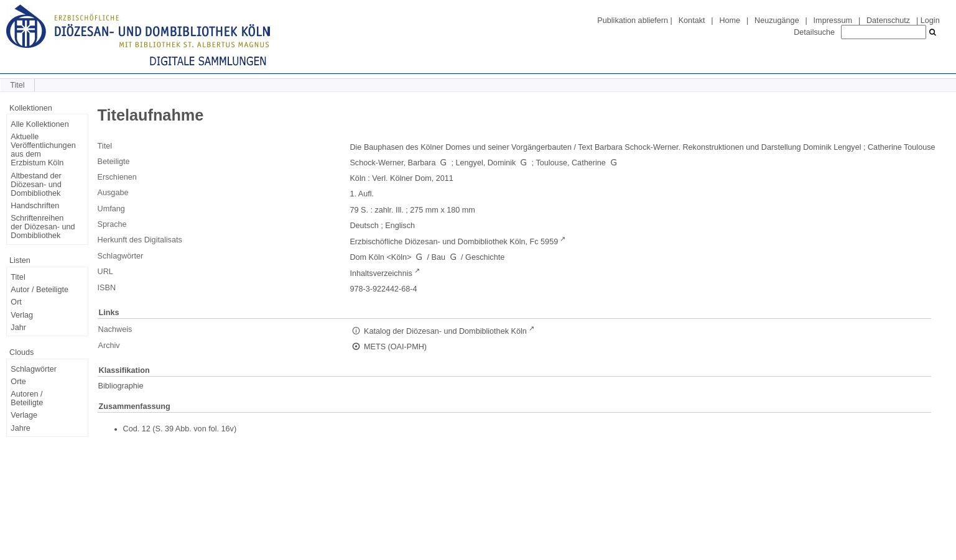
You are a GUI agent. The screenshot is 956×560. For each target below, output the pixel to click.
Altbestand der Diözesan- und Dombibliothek (36, 185)
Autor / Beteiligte (39, 290)
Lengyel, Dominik (486, 163)
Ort (16, 302)
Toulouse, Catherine (570, 163)
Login (930, 21)
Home (730, 21)
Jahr (18, 328)
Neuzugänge (777, 21)
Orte (18, 382)
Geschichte (485, 257)
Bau (439, 257)
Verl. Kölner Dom (401, 178)
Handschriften (35, 206)
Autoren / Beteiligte (27, 398)
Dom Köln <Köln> (380, 257)
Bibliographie (121, 386)
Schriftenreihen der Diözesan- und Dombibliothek (43, 227)
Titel (18, 277)
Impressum (833, 21)
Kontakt (692, 21)
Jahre (21, 428)
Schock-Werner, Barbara (392, 163)
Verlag (22, 315)
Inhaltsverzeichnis (381, 273)
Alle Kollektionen (39, 124)
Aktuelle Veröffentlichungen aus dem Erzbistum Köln (43, 150)
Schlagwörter (34, 369)
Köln (357, 178)
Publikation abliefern (633, 21)
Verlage (24, 415)
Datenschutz (888, 21)
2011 (445, 178)
